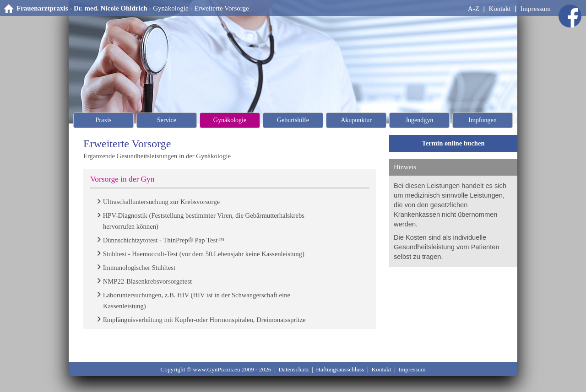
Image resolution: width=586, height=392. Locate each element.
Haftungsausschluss (340, 369)
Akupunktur (356, 120)
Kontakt (499, 9)
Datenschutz (293, 369)
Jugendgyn (420, 120)
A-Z (474, 9)
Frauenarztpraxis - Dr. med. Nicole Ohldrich (82, 8)
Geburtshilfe (293, 120)
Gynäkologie (171, 8)
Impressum (535, 9)
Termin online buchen (453, 143)
